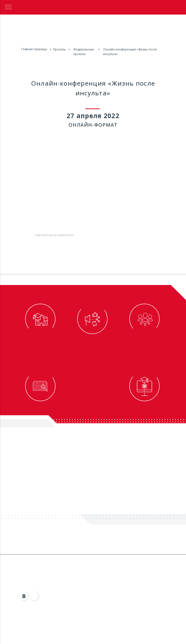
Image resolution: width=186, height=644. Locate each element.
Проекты (59, 49)
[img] (24, 596)
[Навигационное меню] (8, 7)
